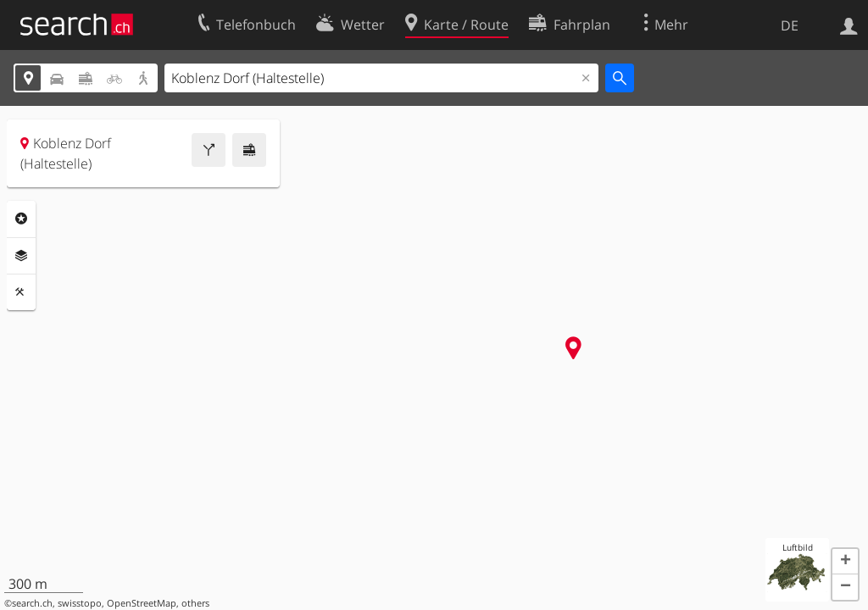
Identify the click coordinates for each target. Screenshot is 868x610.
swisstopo (80, 603)
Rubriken (21, 219)
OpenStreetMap (142, 603)
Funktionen (21, 292)
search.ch (32, 603)
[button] (845, 562)
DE (790, 25)
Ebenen (21, 256)
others (195, 603)
